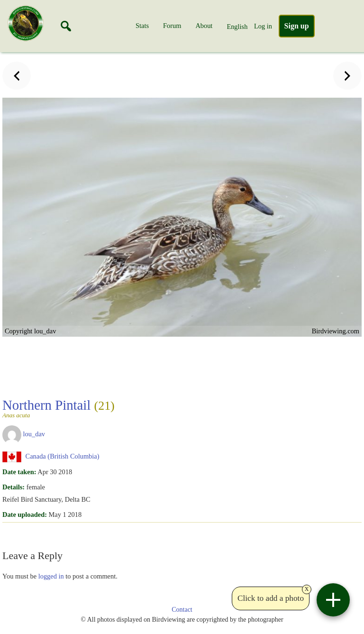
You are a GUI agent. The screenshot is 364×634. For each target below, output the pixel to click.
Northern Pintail (59, 408)
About (204, 26)
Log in (263, 26)
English (237, 27)
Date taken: (19, 472)
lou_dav (34, 434)
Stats (142, 26)
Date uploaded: (25, 515)
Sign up (297, 26)
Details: (14, 487)
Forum (172, 26)
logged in (51, 576)
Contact (182, 610)
